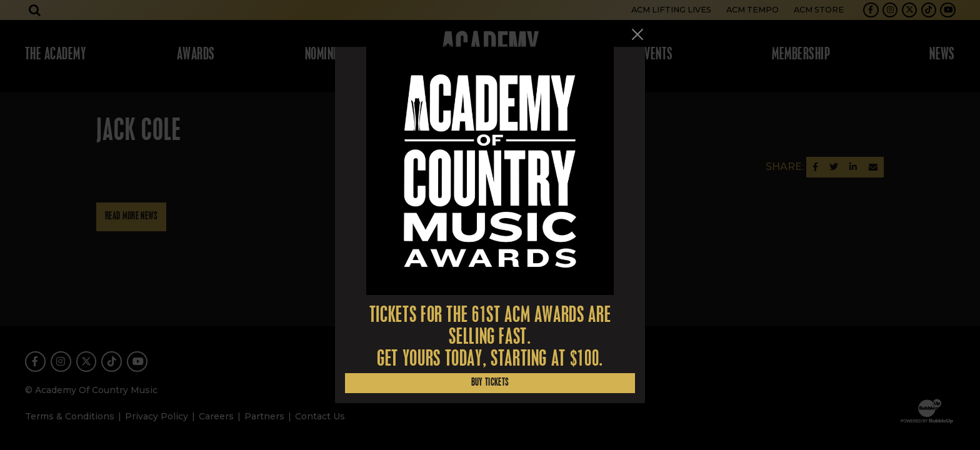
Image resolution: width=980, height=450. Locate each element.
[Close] (637, 34)
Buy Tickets (490, 383)
